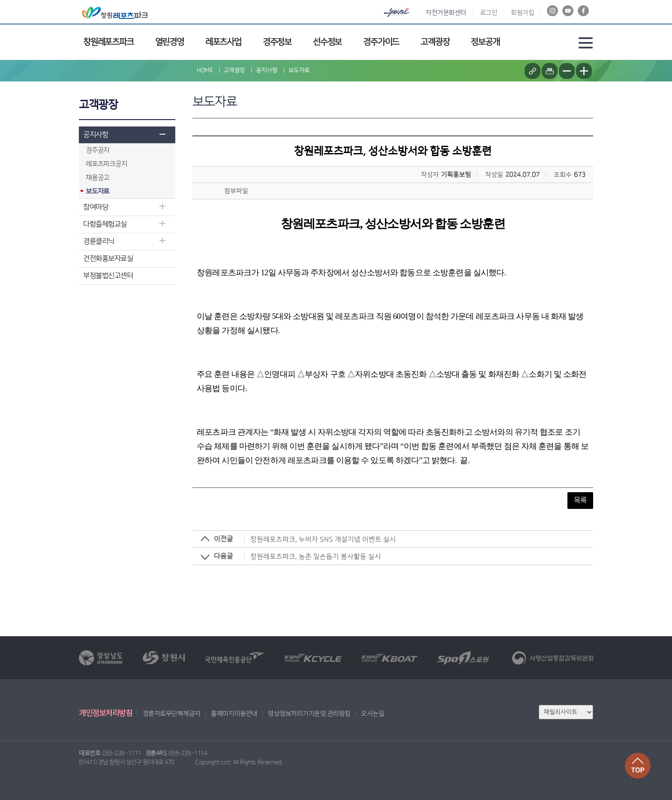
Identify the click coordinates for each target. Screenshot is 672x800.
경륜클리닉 (99, 241)
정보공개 (485, 42)
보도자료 (299, 70)
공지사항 (96, 135)
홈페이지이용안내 (234, 714)
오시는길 (372, 714)
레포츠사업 (223, 42)
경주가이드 (381, 42)
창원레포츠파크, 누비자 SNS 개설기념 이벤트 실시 (323, 539)
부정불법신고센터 (108, 276)
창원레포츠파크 (108, 42)
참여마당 (96, 207)
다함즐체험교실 (105, 224)
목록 (580, 500)
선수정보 (327, 42)
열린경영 (169, 42)
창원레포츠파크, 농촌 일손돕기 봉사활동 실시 (316, 556)
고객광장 (435, 42)
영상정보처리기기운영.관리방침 (309, 714)
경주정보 (277, 42)
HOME (205, 70)
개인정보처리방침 (105, 713)
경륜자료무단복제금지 (172, 714)
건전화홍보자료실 (108, 259)
